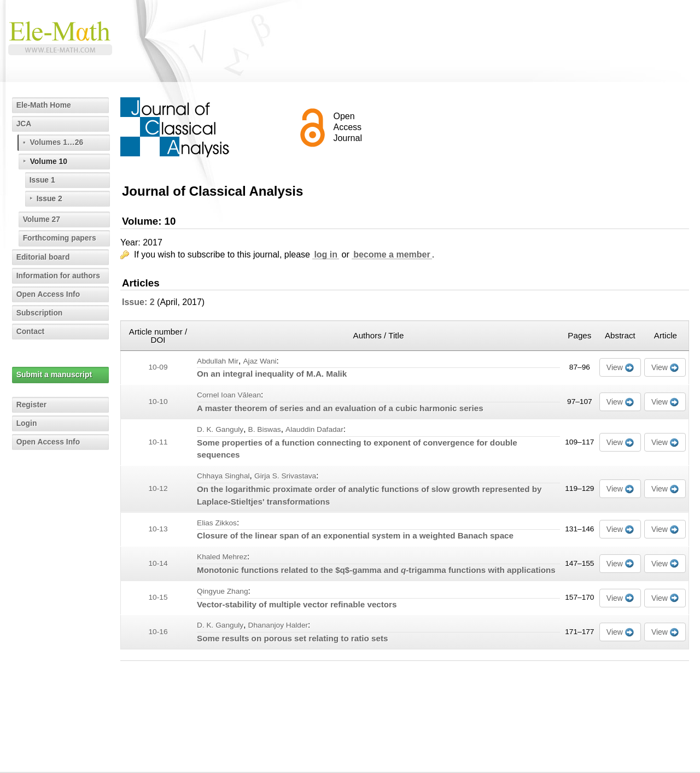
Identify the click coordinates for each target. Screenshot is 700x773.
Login (27, 423)
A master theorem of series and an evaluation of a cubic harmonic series (340, 408)
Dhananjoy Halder (278, 625)
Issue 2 (49, 198)
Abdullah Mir (218, 361)
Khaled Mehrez (222, 557)
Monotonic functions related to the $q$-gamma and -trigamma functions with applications (376, 570)
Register (32, 405)
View (615, 367)
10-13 (158, 529)
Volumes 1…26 (57, 142)
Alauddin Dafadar (314, 429)
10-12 (158, 488)
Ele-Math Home (44, 105)
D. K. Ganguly (220, 429)
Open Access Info (49, 294)
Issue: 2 (138, 302)
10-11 (158, 442)
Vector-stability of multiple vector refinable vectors (297, 604)
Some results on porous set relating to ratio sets (292, 638)
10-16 (158, 632)
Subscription (40, 313)
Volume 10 (49, 161)
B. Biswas (265, 429)
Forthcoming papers (60, 238)
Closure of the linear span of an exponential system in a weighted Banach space (355, 535)
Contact (31, 331)
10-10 (158, 402)
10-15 (158, 597)
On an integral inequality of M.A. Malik (272, 374)
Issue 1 (42, 180)
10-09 (158, 367)
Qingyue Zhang (223, 591)
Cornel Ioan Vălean (229, 395)
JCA (24, 124)
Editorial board (43, 257)
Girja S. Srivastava (285, 476)
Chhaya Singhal (223, 476)
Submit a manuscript (54, 374)
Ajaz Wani (259, 361)
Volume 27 (42, 219)
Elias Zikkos (217, 523)
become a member (392, 254)
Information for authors (59, 276)
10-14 (158, 563)
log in (326, 254)
